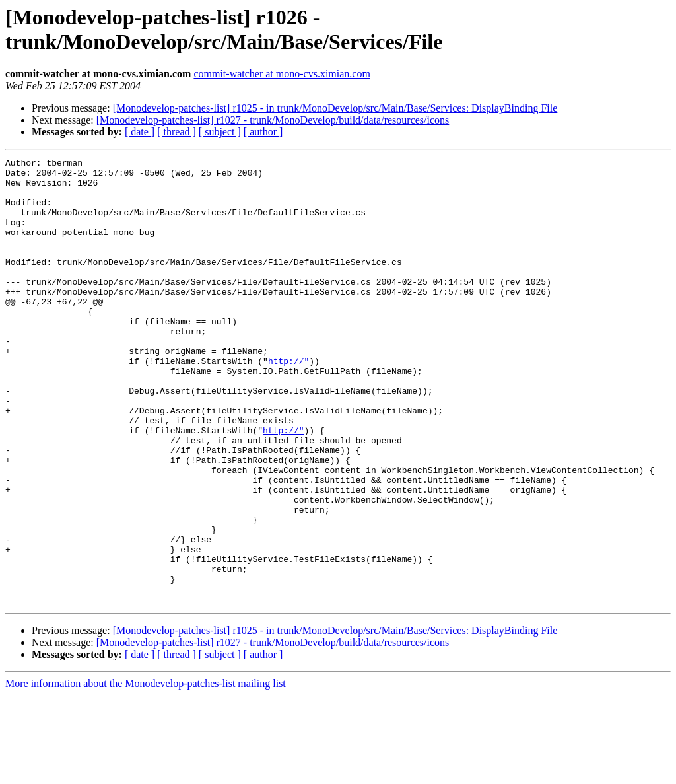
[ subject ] (220, 132)
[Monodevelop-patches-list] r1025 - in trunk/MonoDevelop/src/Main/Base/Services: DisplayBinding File (335, 108)
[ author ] (263, 132)
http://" (288, 402)
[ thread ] (177, 132)
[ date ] (140, 132)
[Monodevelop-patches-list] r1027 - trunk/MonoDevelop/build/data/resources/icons (273, 120)
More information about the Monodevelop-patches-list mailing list (146, 772)
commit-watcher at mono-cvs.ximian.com (282, 74)
